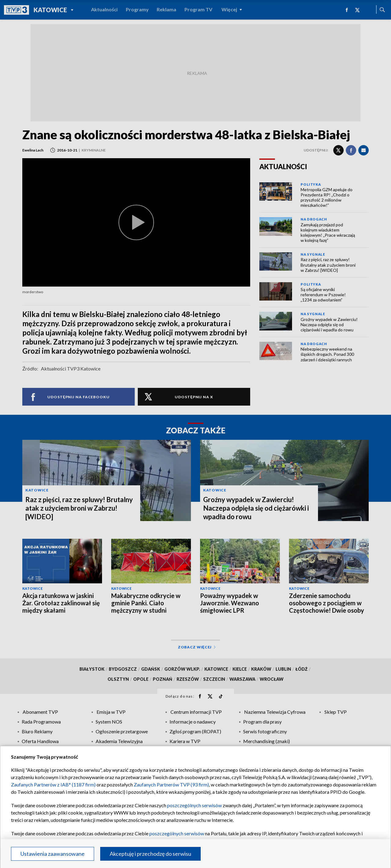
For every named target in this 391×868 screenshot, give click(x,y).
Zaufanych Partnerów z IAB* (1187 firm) (53, 784)
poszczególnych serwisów (194, 805)
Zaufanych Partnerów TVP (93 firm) (171, 784)
